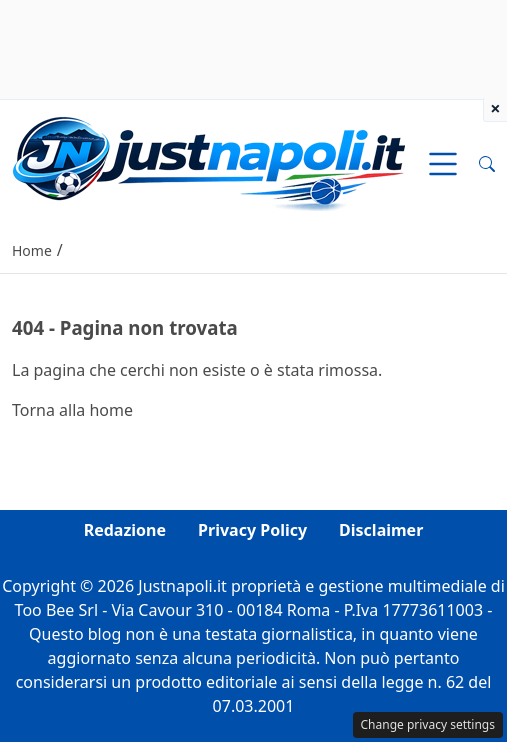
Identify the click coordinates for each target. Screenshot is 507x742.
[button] (487, 164)
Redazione (125, 530)
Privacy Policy (252, 530)
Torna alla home (72, 410)
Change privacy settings (428, 724)
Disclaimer (381, 530)
